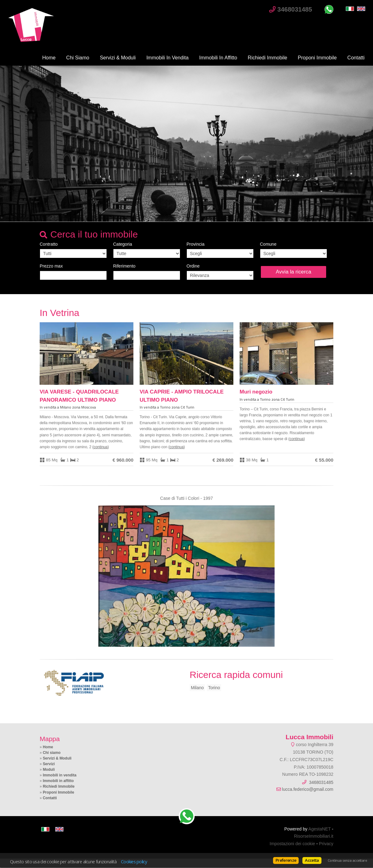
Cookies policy (134, 861)
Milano (197, 688)
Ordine (193, 266)
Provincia (196, 244)
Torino (214, 688)
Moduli (49, 770)
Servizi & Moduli (118, 58)
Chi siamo (78, 58)
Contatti (356, 58)
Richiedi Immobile (267, 58)
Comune (268, 244)
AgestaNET (319, 829)
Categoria (123, 244)
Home (49, 58)
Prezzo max (51, 266)
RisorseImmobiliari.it (314, 836)
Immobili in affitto (218, 58)
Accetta (312, 860)
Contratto (49, 244)
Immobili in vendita (167, 58)
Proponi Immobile (317, 58)
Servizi (49, 764)
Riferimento (124, 266)
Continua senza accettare (347, 860)
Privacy (326, 844)
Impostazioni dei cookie (292, 844)
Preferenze (286, 860)
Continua (101, 447)
